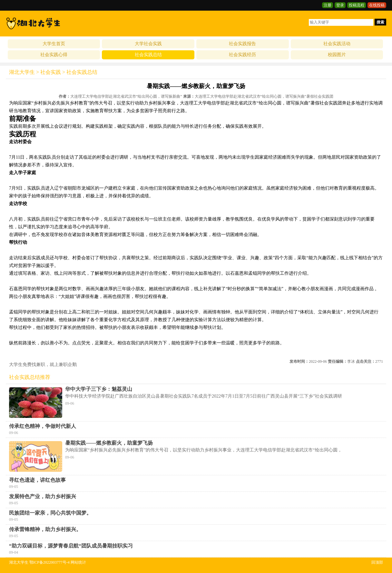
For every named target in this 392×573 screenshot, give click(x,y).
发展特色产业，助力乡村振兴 (43, 496)
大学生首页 (54, 44)
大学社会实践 (148, 44)
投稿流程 (357, 5)
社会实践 (51, 72)
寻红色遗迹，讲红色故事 (37, 480)
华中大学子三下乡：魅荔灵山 (99, 389)
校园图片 (337, 55)
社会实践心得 (54, 55)
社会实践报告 (242, 44)
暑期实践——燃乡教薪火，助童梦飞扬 (109, 443)
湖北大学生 (22, 72)
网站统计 (78, 562)
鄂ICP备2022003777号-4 (49, 562)
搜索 (380, 22)
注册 (328, 5)
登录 (340, 5)
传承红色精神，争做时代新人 (43, 426)
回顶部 (377, 562)
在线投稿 (377, 5)
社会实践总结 (148, 55)
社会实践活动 (337, 44)
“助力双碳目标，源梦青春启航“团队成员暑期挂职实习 (71, 546)
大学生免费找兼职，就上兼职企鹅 (43, 365)
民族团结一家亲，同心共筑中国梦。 (50, 513)
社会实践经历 (242, 55)
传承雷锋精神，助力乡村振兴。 (45, 529)
